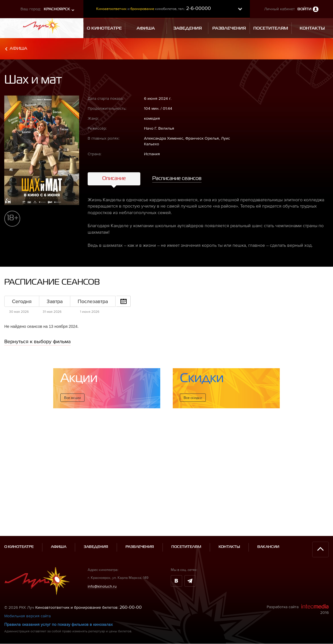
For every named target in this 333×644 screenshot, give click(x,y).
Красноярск (57, 9)
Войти (304, 9)
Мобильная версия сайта (27, 590)
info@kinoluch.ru (102, 560)
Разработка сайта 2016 (298, 583)
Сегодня (22, 301)
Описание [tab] (114, 179)
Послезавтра (93, 301)
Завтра (55, 301)
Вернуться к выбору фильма (37, 341)
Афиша (18, 48)
